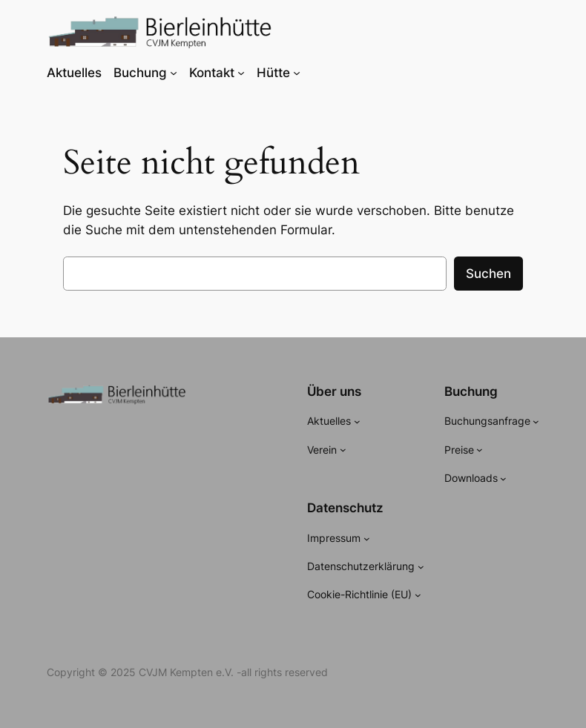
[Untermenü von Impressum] (367, 539)
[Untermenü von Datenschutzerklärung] (421, 567)
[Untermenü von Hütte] (297, 73)
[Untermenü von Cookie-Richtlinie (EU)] (418, 595)
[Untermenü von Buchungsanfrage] (536, 421)
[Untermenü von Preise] (480, 450)
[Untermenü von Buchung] (174, 73)
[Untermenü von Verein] (343, 450)
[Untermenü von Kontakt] (241, 73)
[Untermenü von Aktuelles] (357, 421)
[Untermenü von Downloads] (503, 479)
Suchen (488, 274)
